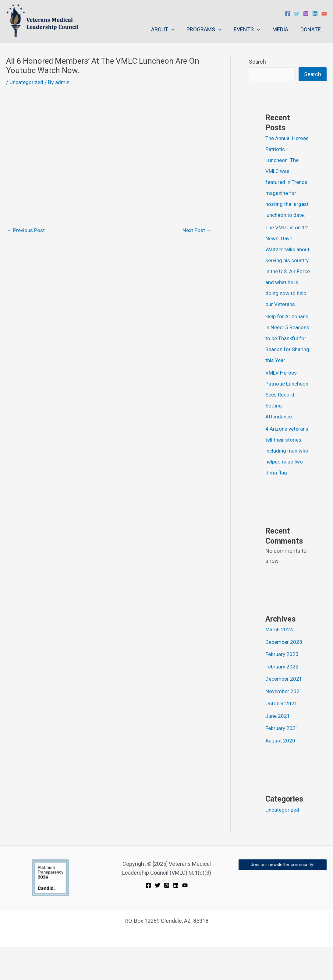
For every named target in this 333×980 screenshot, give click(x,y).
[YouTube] (324, 14)
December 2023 (285, 675)
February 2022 (283, 700)
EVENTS (250, 30)
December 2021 (285, 712)
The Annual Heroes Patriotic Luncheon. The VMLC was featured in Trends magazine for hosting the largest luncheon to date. (288, 182)
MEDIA (282, 29)
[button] (283, 898)
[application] (177, 30)
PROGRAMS (208, 30)
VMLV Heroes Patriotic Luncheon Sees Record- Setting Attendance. (284, 417)
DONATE (311, 29)
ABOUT (168, 30)
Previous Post (27, 230)
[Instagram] (306, 14)
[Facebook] (288, 14)
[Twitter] (297, 14)
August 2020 (281, 774)
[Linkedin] (315, 14)
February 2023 (283, 687)
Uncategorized (27, 82)
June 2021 (278, 749)
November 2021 (285, 724)
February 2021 (283, 761)
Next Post (196, 230)
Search (257, 62)
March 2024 (280, 663)
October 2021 (282, 737)
